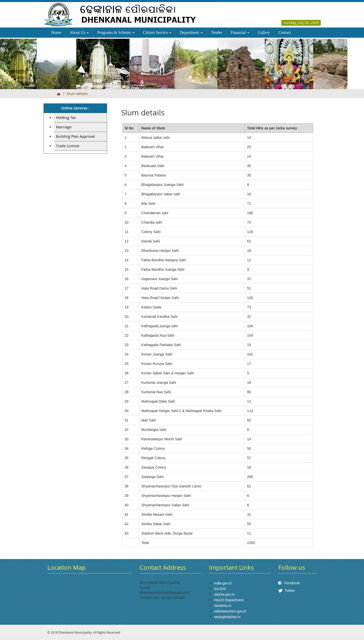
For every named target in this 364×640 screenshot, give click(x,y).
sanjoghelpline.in (227, 617)
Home (56, 32)
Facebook (289, 583)
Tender (217, 32)
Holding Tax (66, 118)
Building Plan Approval (75, 136)
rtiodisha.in (223, 606)
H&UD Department (229, 600)
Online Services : (75, 108)
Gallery (264, 32)
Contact (285, 32)
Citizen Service (157, 32)
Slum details (77, 94)
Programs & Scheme (116, 32)
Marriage (64, 127)
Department (191, 32)
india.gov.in (223, 583)
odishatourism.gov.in (230, 611)
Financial (240, 32)
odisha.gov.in (224, 594)
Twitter (287, 591)
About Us (79, 32)
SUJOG (220, 589)
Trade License (68, 146)
